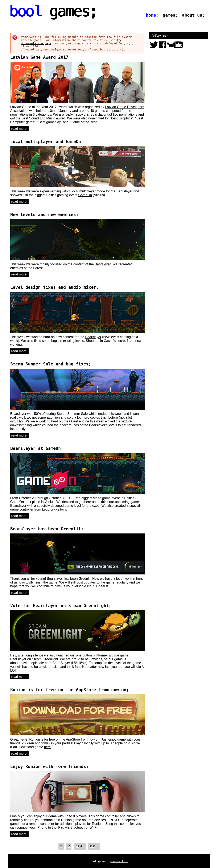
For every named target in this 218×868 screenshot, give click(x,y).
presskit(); (119, 861)
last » (94, 846)
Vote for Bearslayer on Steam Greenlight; (61, 606)
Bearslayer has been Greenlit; (47, 529)
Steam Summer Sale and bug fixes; (51, 364)
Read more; (20, 129)
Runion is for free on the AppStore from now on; (70, 690)
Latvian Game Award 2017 (39, 57)
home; (152, 15)
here (47, 747)
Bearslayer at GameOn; (37, 448)
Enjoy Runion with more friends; (49, 766)
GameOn (85, 195)
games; (170, 15)
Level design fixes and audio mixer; (54, 287)
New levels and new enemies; (44, 214)
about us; (193, 15)
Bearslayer (124, 191)
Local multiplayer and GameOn (46, 142)
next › (80, 846)
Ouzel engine (79, 421)
